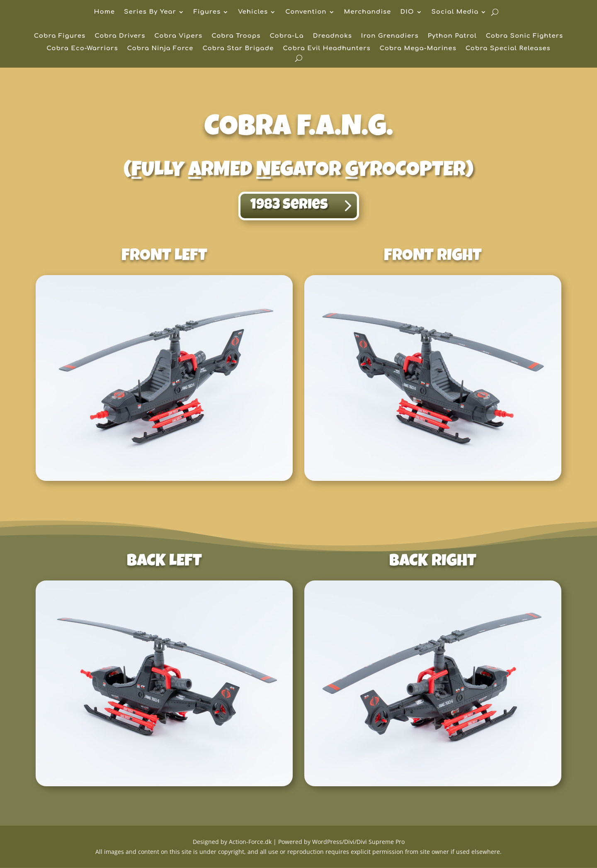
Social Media (455, 12)
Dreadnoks (332, 36)
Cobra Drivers (120, 36)
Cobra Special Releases (508, 49)
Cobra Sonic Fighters (525, 36)
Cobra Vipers (178, 36)
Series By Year (150, 12)
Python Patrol (452, 36)
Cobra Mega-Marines (418, 49)
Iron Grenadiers (390, 36)
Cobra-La (287, 36)
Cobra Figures (60, 36)
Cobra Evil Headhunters (326, 49)
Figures (207, 12)
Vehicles (253, 12)
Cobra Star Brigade (238, 49)
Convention (306, 12)
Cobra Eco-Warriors (82, 49)
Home (105, 12)
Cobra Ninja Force (160, 49)
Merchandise (368, 12)
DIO (407, 12)
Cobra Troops (236, 36)
